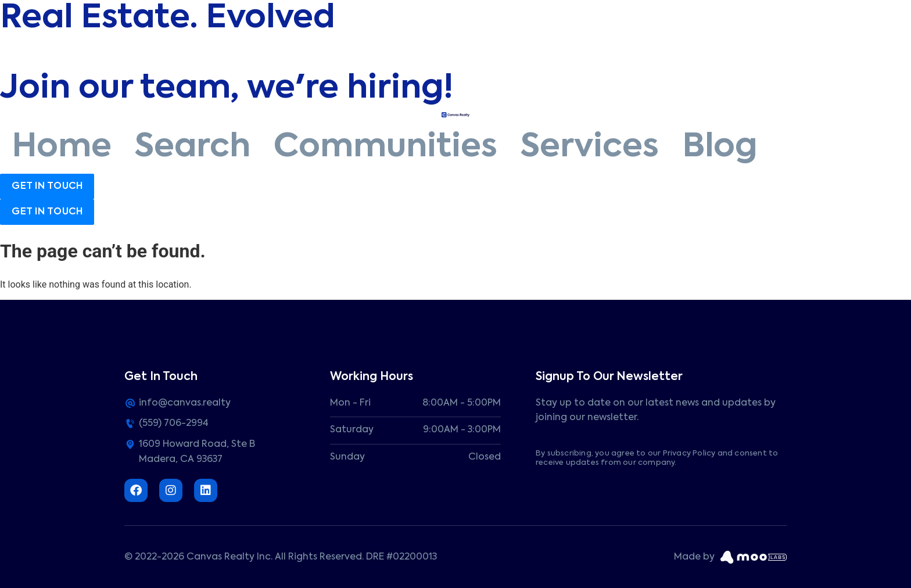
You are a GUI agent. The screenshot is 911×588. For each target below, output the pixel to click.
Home (62, 148)
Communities (385, 148)
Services (590, 148)
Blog (720, 148)
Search (193, 148)
